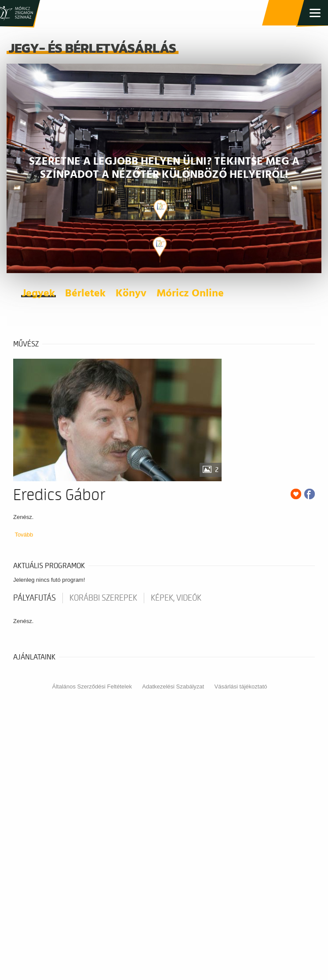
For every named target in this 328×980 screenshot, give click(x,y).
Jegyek (38, 294)
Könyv (131, 294)
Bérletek (85, 294)
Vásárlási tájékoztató (241, 686)
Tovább (24, 535)
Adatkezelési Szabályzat (173, 686)
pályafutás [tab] (35, 598)
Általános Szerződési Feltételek (92, 686)
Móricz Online (190, 294)
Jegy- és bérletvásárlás (284, 13)
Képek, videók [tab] (176, 598)
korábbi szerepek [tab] (103, 598)
